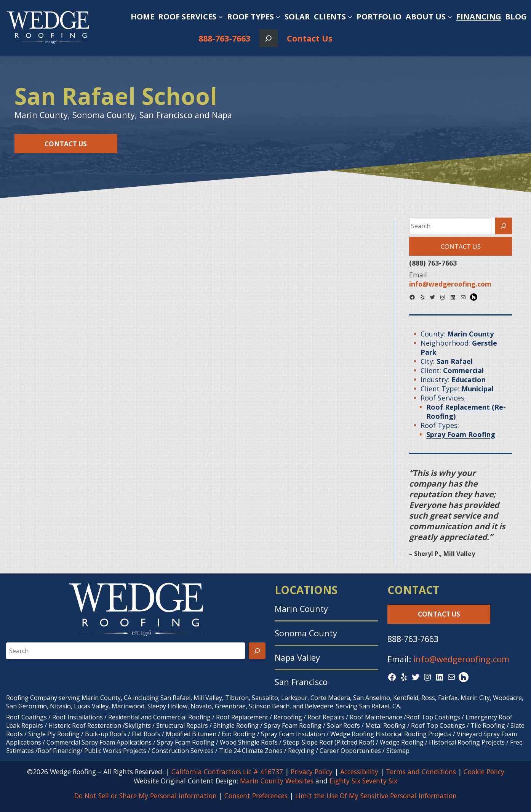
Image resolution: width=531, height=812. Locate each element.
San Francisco (301, 682)
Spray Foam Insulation (293, 734)
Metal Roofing (386, 726)
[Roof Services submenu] (221, 17)
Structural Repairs (182, 726)
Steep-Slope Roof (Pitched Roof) (329, 742)
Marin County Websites (277, 781)
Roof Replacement (242, 717)
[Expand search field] (268, 38)
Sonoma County (306, 633)
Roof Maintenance (376, 717)
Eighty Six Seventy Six (363, 781)
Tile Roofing (488, 726)
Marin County (301, 609)
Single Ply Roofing (54, 734)
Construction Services (183, 751)
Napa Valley (297, 657)
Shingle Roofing (236, 726)
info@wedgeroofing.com (461, 659)
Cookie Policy (484, 772)
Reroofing (288, 717)
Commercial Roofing (182, 717)
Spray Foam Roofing (293, 726)
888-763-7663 (224, 38)
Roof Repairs (326, 717)
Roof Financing (59, 751)
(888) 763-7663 (433, 263)
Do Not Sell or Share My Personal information (146, 796)
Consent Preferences (256, 796)
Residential (124, 717)
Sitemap (398, 751)
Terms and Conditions (421, 772)
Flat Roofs (146, 734)
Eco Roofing (239, 734)
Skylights (138, 726)
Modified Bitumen (191, 734)
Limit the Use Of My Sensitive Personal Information (376, 796)
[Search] (504, 226)
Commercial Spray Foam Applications (99, 742)
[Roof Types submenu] (278, 17)
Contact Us (310, 38)
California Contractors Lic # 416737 (227, 772)
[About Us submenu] (450, 17)
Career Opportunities (350, 751)
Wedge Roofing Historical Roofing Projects (391, 734)
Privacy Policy (312, 772)
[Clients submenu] (350, 17)
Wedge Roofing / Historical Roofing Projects (442, 742)
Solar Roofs (344, 726)
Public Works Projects (115, 751)
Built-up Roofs (106, 734)
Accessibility (359, 772)
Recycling (301, 751)
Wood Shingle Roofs (249, 742)
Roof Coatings (26, 717)
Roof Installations (78, 717)
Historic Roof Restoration (85, 726)
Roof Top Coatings (433, 717)
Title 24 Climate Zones (251, 751)
